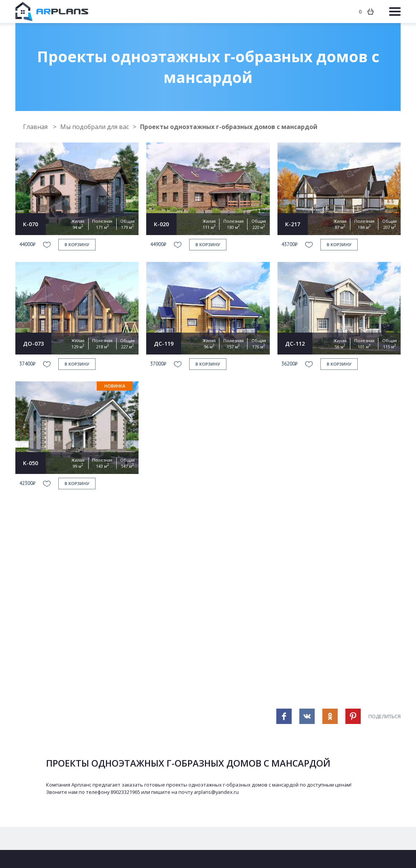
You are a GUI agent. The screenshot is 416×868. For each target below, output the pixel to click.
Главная (36, 127)
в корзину (77, 244)
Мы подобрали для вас (95, 127)
